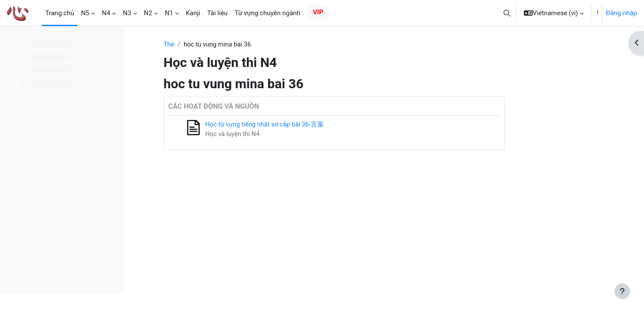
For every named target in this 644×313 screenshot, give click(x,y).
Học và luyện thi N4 (276, 135)
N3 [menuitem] (127, 13)
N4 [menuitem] (106, 13)
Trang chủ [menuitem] (60, 13)
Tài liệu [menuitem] (217, 13)
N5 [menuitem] (85, 13)
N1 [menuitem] (169, 13)
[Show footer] (622, 291)
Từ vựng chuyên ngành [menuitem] (267, 13)
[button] (507, 13)
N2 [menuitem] (148, 13)
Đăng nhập (621, 13)
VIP (318, 12)
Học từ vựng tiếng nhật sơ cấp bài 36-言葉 (309, 125)
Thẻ (212, 45)
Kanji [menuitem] (193, 13)
